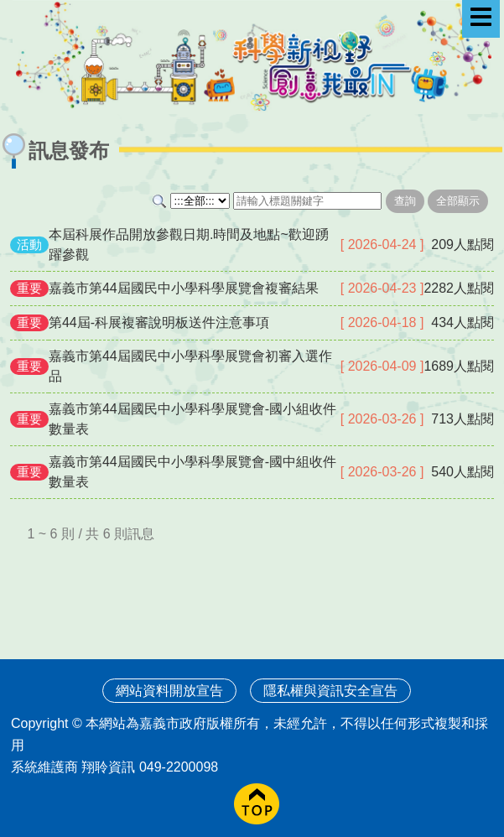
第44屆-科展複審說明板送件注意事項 (159, 322)
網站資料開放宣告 (169, 691)
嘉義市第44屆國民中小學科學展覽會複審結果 (184, 288)
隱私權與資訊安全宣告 (330, 691)
